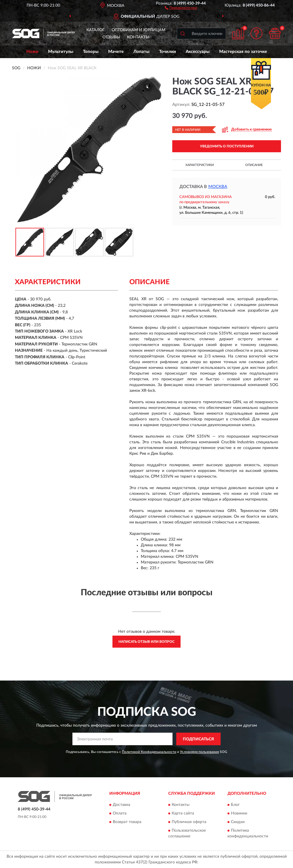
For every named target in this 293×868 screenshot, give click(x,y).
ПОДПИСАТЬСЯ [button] (198, 739)
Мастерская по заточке (243, 52)
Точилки (168, 52)
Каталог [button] (96, 30)
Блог (235, 805)
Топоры (91, 52)
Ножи (32, 52)
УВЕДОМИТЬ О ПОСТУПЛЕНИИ (227, 146)
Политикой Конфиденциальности (149, 752)
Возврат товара (127, 822)
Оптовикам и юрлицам (138, 30)
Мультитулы (61, 52)
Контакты (138, 37)
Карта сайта (183, 813)
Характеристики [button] (200, 165)
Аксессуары (198, 52)
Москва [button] (218, 187)
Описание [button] (254, 165)
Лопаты (141, 52)
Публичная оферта (189, 822)
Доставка (121, 805)
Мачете (116, 52)
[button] (181, 7)
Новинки (239, 813)
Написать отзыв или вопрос (146, 642)
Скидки (238, 822)
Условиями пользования (199, 752)
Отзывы (111, 37)
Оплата (120, 813)
